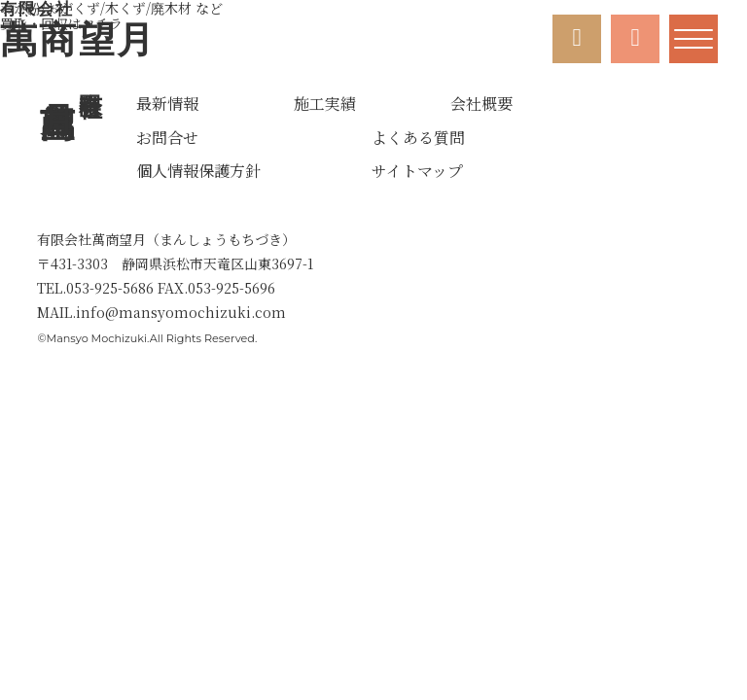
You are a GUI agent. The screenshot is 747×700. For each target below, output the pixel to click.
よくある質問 (418, 138)
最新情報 (167, 104)
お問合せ (167, 138)
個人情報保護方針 (198, 171)
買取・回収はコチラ (111, 16)
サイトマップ (417, 171)
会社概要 (481, 104)
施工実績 (325, 104)
